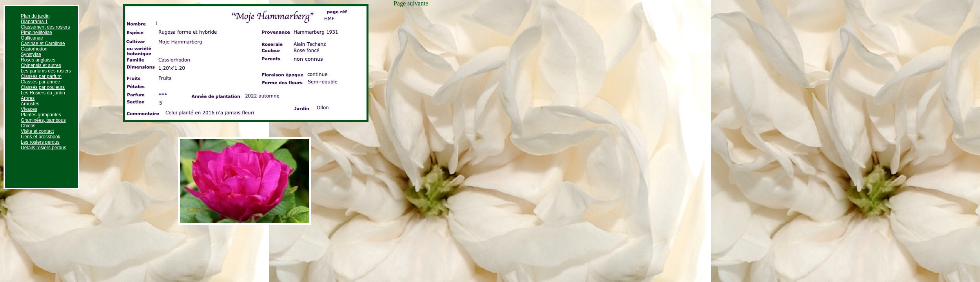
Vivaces (29, 109)
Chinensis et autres (41, 65)
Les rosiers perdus (40, 142)
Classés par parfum (41, 76)
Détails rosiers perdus (44, 148)
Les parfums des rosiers (46, 71)
